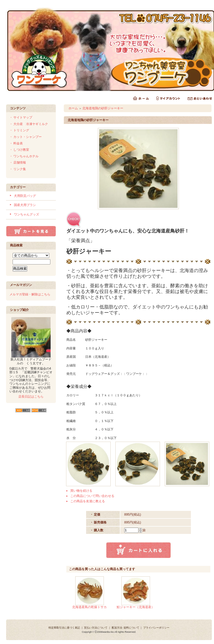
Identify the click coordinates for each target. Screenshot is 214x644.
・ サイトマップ (21, 117)
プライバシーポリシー (156, 628)
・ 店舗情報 (18, 163)
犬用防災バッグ (25, 196)
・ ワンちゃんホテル (24, 156)
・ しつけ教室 (19, 150)
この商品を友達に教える (88, 501)
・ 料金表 (16, 143)
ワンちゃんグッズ (26, 214)
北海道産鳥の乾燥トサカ (89, 607)
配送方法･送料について (125, 628)
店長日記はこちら (31, 397)
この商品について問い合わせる (92, 496)
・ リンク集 (18, 169)
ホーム (73, 108)
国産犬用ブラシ (25, 205)
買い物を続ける (81, 491)
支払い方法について (96, 628)
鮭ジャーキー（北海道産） (136, 607)
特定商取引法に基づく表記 (64, 628)
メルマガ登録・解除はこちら (30, 294)
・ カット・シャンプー (26, 137)
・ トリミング (19, 130)
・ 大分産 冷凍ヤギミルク (29, 124)
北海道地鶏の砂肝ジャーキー (103, 108)
